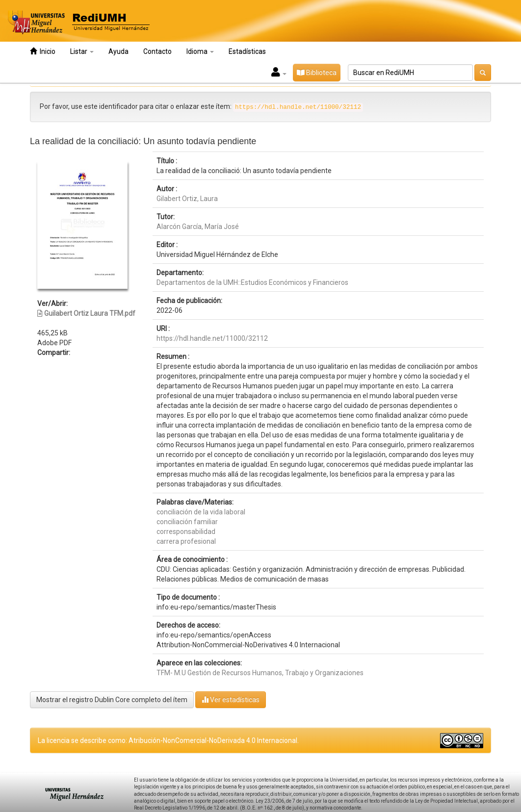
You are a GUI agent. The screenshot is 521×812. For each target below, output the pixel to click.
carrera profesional (186, 541)
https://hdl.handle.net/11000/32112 (212, 338)
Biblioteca (317, 73)
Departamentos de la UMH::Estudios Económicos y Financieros (252, 282)
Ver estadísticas (231, 699)
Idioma (200, 51)
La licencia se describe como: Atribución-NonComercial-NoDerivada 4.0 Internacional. (168, 740)
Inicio (43, 51)
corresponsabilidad (186, 532)
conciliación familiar (187, 522)
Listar (82, 51)
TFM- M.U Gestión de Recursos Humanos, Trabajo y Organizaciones (260, 673)
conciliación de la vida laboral (201, 512)
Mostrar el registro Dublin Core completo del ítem (112, 700)
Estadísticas (247, 51)
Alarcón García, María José (198, 227)
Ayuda (118, 51)
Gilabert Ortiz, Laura (187, 199)
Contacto (157, 51)
